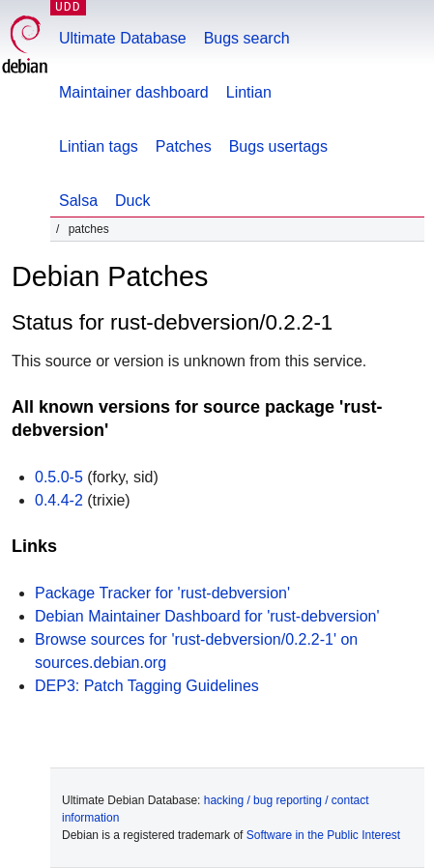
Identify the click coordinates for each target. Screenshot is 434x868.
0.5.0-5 (59, 477)
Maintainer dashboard (134, 92)
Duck (132, 201)
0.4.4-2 (59, 500)
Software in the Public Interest (323, 835)
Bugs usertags (278, 146)
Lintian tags (99, 146)
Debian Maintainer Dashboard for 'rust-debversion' (207, 616)
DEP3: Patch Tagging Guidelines (147, 686)
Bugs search (247, 38)
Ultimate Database (123, 38)
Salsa (78, 201)
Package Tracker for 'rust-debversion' (162, 593)
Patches (184, 146)
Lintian (249, 92)
